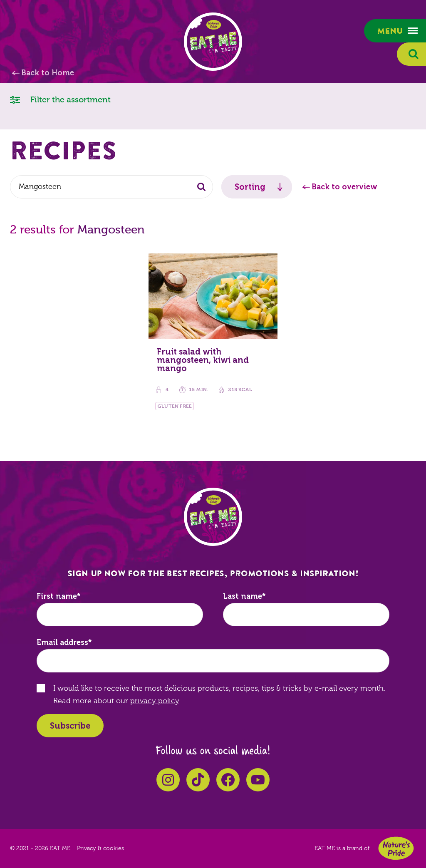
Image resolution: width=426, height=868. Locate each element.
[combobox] (111, 187)
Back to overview (344, 187)
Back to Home (48, 73)
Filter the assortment (60, 99)
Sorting (250, 187)
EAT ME (213, 42)
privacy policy (155, 701)
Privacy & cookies (100, 848)
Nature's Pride (396, 848)
